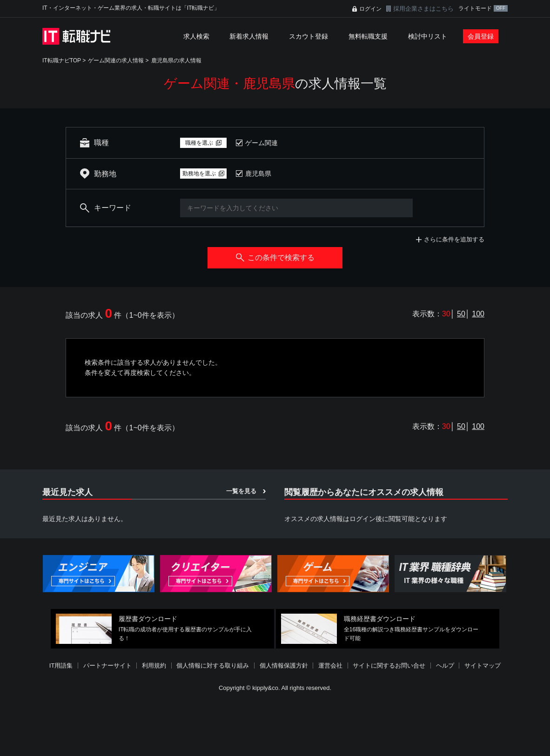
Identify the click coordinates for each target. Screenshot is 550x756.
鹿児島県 (258, 174)
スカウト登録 (309, 36)
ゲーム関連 (262, 143)
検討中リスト (428, 36)
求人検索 (196, 36)
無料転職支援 (368, 36)
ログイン (370, 9)
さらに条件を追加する (454, 239)
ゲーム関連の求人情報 (116, 60)
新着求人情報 (249, 36)
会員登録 (481, 36)
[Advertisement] (275, 725)
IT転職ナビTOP (62, 60)
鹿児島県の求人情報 (176, 60)
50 (461, 314)
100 (478, 314)
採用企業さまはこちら (423, 9)
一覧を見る (241, 491)
